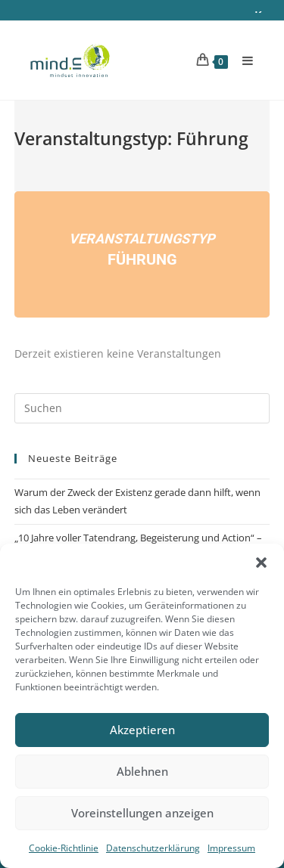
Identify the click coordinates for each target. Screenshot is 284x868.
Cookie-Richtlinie (64, 848)
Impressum (231, 848)
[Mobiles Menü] (242, 58)
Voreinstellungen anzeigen (142, 813)
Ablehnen (142, 771)
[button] (261, 563)
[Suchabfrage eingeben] (142, 405)
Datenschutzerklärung (153, 848)
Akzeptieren (142, 730)
